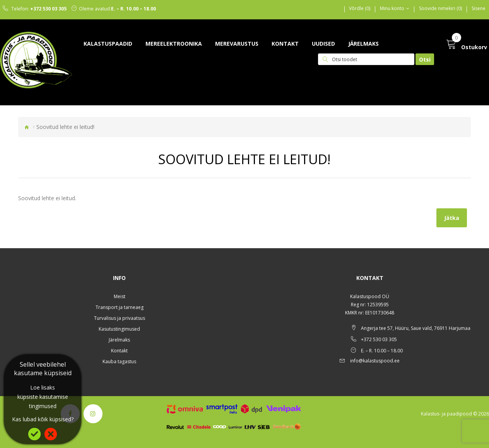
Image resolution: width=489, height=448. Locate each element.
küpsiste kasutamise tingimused (43, 401)
